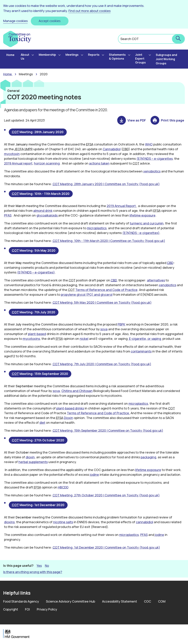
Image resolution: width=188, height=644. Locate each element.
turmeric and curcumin (147, 223)
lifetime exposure (142, 215)
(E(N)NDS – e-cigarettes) (36, 272)
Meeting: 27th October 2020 (38, 440)
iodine (94, 475)
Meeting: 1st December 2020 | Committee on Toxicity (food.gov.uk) (106, 547)
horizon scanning (47, 163)
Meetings (72, 55)
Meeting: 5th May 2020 (34, 250)
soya (104, 329)
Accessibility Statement (120, 601)
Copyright (11, 609)
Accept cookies (50, 21)
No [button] (47, 566)
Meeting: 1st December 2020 (38, 505)
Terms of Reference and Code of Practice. (98, 413)
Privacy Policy (47, 609)
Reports (94, 55)
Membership (47, 55)
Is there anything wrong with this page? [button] (33, 572)
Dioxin (68, 418)
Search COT (130, 39)
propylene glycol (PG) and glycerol (87, 294)
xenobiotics (152, 171)
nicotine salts (63, 522)
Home (10, 55)
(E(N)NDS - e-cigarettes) (141, 233)
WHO (149, 144)
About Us (25, 57)
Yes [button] (39, 566)
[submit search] (178, 39)
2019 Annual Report (122, 206)
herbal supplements (33, 462)
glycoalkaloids (47, 215)
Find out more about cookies (90, 11)
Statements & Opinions (117, 57)
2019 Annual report (18, 163)
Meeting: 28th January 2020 (38, 132)
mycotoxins (31, 339)
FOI (27, 609)
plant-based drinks (70, 408)
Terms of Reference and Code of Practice (106, 290)
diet (42, 423)
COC (148, 601)
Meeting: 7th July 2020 (34, 312)
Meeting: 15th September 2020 (40, 374)
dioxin (30, 457)
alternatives (156, 280)
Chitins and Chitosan (77, 391)
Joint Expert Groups (140, 59)
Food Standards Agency (21, 601)
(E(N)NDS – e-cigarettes (155, 159)
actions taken (99, 163)
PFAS (8, 215)
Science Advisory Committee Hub (70, 601)
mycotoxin (12, 154)
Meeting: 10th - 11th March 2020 (41, 194)
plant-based (37, 334)
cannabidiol (145, 522)
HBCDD (63, 487)
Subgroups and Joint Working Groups (166, 59)
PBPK (121, 324)
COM (162, 601)
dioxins (9, 522)
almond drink (43, 211)
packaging (148, 457)
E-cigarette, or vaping (145, 339)
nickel (84, 339)
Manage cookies (15, 21)
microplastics (97, 228)
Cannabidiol (112, 149)
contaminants (141, 351)
